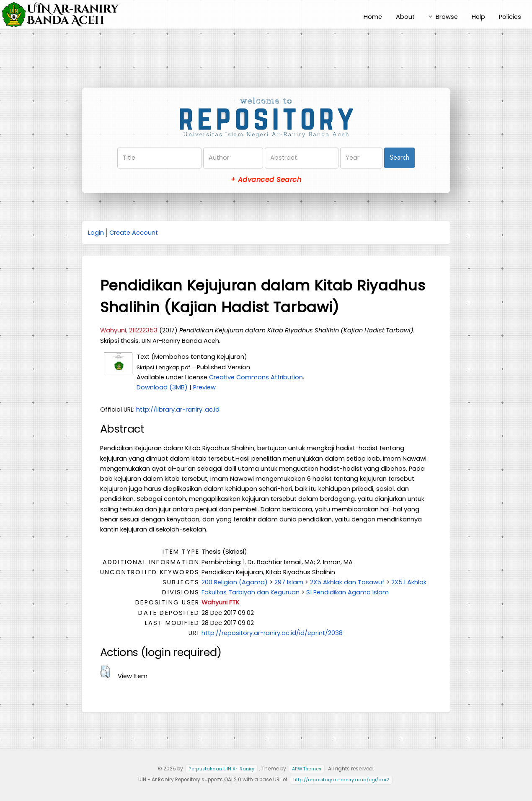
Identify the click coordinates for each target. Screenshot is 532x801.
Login (96, 233)
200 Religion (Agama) (235, 582)
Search (399, 157)
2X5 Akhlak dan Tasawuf (347, 582)
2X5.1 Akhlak (409, 582)
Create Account (134, 233)
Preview (204, 387)
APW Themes (307, 769)
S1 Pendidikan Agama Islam (347, 592)
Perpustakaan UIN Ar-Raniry (221, 769)
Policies (510, 17)
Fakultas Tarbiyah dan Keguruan (251, 592)
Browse (447, 17)
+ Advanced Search (266, 180)
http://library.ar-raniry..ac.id (178, 410)
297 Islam (289, 582)
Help (478, 17)
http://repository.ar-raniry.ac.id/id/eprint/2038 (272, 633)
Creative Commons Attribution (256, 377)
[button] (105, 672)
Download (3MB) (162, 387)
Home (373, 17)
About (405, 17)
